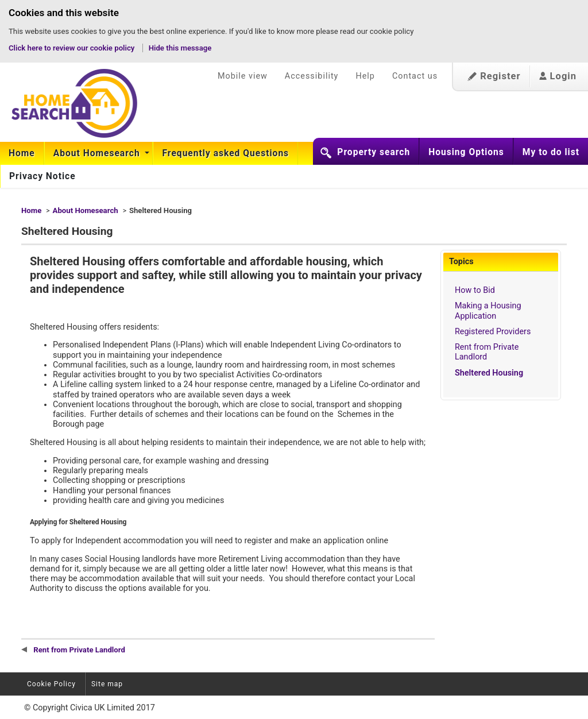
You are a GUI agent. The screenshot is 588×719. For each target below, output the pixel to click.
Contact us (415, 76)
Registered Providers (493, 332)
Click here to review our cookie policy (73, 48)
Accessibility (312, 76)
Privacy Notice (42, 176)
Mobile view (243, 76)
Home (22, 153)
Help (365, 76)
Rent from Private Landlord (487, 352)
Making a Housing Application (488, 311)
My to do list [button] (551, 152)
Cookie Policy (51, 684)
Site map (107, 684)
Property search (374, 152)
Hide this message (180, 48)
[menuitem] (22, 153)
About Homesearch (98, 153)
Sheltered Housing (489, 373)
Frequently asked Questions (225, 153)
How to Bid (475, 290)
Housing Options (466, 152)
